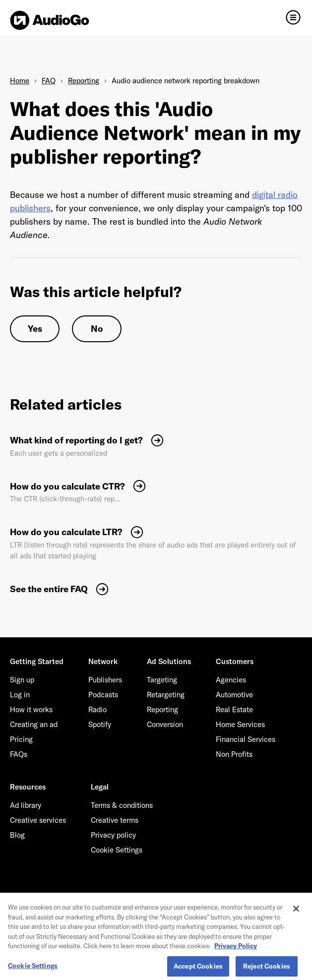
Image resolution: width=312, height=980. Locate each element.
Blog (17, 835)
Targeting (162, 680)
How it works (31, 709)
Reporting (84, 81)
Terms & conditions (122, 805)
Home (20, 81)
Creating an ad (34, 724)
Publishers (105, 680)
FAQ (49, 81)
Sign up (22, 680)
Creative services (38, 820)
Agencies (231, 680)
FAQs (19, 754)
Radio (97, 709)
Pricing (21, 739)
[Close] (296, 916)
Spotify (100, 724)
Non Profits (234, 754)
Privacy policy (113, 835)
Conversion (165, 724)
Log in (20, 695)
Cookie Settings (117, 850)
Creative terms (115, 820)
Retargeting (166, 695)
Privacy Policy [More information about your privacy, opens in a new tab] (236, 953)
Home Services (240, 724)
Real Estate (234, 709)
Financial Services (246, 739)
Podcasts (103, 695)
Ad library (26, 805)
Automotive (234, 695)
